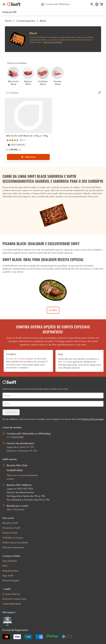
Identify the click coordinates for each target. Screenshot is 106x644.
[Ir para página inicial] (14, 4)
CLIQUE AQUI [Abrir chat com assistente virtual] (15, 470)
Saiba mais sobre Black (53, 42)
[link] (10, 12)
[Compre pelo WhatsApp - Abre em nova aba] (55, 4)
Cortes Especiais (26, 21)
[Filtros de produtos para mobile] (99, 93)
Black (43, 21)
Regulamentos (10, 571)
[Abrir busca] (92, 4)
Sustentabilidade (12, 604)
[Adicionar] (28, 157)
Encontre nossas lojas (14, 599)
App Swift (8, 576)
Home (8, 21)
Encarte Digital (11, 581)
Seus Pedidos (10, 561)
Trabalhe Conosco (13, 538)
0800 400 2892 (25, 489)
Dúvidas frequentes (13, 547)
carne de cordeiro (17, 359)
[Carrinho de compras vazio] (102, 4)
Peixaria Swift (10, 533)
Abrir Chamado (15, 510)
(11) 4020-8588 (15, 437)
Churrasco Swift (11, 528)
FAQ (5, 566)
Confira (53, 310)
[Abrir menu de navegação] (4, 4)
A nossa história (11, 594)
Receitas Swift (10, 523)
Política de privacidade (15, 543)
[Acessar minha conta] (97, 4)
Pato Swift (63, 362)
